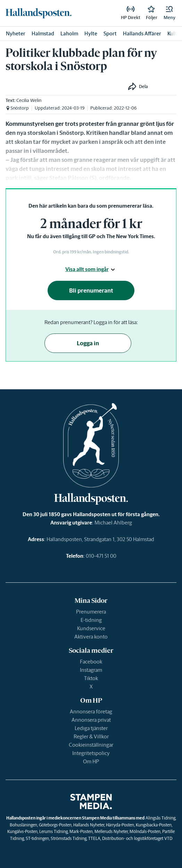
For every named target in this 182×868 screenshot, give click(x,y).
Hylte (91, 33)
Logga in (88, 343)
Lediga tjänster (91, 728)
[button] (169, 13)
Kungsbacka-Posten (154, 825)
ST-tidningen (37, 838)
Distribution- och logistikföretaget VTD (137, 838)
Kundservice (91, 628)
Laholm (69, 33)
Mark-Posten (81, 831)
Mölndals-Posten (145, 831)
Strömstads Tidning (69, 838)
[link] (39, 13)
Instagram (91, 670)
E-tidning (91, 620)
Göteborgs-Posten (55, 825)
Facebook (91, 662)
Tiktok (91, 678)
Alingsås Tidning (160, 818)
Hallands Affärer (142, 33)
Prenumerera (91, 612)
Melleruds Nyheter (111, 831)
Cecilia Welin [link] (29, 100)
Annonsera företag (91, 711)
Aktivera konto (91, 637)
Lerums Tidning (53, 831)
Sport (110, 33)
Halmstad (43, 33)
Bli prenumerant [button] (91, 290)
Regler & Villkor (91, 736)
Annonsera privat (91, 720)
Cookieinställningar (91, 745)
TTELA (94, 838)
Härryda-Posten (120, 825)
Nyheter (16, 33)
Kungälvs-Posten (22, 831)
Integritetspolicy (91, 753)
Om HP (91, 761)
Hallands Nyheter (89, 825)
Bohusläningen (23, 825)
